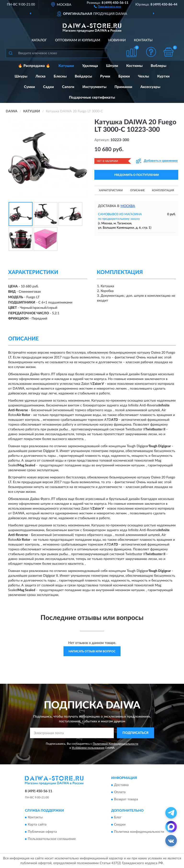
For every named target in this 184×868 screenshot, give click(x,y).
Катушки (66, 66)
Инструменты (94, 87)
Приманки (123, 87)
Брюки (124, 76)
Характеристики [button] (111, 190)
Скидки (120, 825)
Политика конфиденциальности (139, 832)
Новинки (117, 40)
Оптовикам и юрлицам (78, 40)
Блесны (60, 76)
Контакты (143, 40)
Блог (118, 818)
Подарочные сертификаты (92, 98)
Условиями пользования (88, 748)
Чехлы (144, 76)
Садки (49, 87)
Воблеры (158, 66)
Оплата (120, 792)
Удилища (90, 66)
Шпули (112, 66)
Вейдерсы (83, 76)
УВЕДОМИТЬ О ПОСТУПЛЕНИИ (136, 175)
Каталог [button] (39, 40)
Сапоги (68, 87)
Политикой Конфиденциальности (115, 744)
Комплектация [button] (163, 190)
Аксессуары (150, 87)
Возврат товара (126, 799)
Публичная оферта (42, 832)
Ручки (105, 76)
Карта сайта (37, 825)
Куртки (163, 76)
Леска (40, 76)
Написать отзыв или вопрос (92, 651)
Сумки (29, 87)
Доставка (121, 785)
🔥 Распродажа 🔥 (34, 66)
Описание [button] (137, 190)
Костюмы (134, 66)
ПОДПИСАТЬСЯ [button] (135, 733)
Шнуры (21, 76)
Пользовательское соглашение (52, 839)
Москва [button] (128, 206)
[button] (107, 6)
